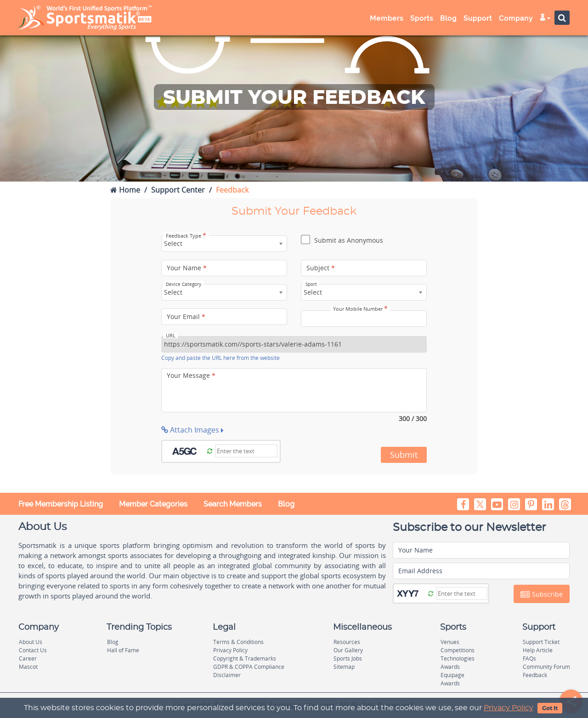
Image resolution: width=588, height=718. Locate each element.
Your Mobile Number (360, 309)
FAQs (529, 658)
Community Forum (546, 667)
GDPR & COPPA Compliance (249, 667)
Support (478, 18)
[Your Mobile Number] (364, 319)
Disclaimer (227, 675)
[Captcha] (246, 451)
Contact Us (33, 650)
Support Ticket (541, 642)
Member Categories (153, 504)
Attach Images (192, 430)
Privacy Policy (509, 708)
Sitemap (344, 667)
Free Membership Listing (61, 504)
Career (28, 658)
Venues (450, 642)
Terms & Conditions (238, 642)
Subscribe (542, 594)
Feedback (535, 675)
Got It (550, 708)
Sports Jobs (348, 658)
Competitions (458, 650)
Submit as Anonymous (342, 241)
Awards (450, 667)
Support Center (178, 190)
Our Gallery (348, 650)
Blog (448, 18)
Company (516, 18)
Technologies (458, 658)
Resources (347, 642)
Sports (422, 18)
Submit (404, 455)
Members (387, 18)
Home (125, 190)
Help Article (538, 650)
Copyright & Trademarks (245, 658)
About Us (31, 642)
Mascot (28, 667)
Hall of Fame (123, 650)
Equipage (452, 675)
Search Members (233, 504)
